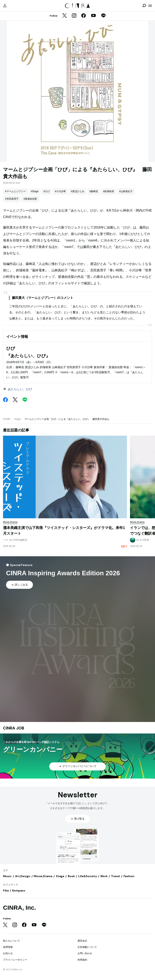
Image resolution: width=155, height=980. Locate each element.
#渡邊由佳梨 (30, 199)
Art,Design (23, 876)
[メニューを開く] (150, 6)
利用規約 (82, 960)
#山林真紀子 (126, 191)
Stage (17, 419)
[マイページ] (5, 6)
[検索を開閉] (144, 6)
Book (71, 876)
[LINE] (103, 16)
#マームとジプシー (15, 191)
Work (104, 876)
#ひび (47, 191)
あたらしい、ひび (20, 389)
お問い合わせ (85, 953)
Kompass (19, 890)
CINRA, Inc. (19, 908)
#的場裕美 (108, 191)
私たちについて (12, 941)
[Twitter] (65, 16)
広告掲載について (87, 947)
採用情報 (8, 947)
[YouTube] (93, 16)
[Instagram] (74, 16)
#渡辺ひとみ (78, 191)
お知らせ (8, 953)
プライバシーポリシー (15, 960)
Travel (115, 876)
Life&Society (88, 876)
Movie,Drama (43, 876)
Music (7, 876)
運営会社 (82, 941)
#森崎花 (94, 191)
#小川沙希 (60, 191)
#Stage (35, 191)
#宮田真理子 (12, 199)
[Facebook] (84, 16)
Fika (6, 890)
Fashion (129, 876)
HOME (7, 419)
